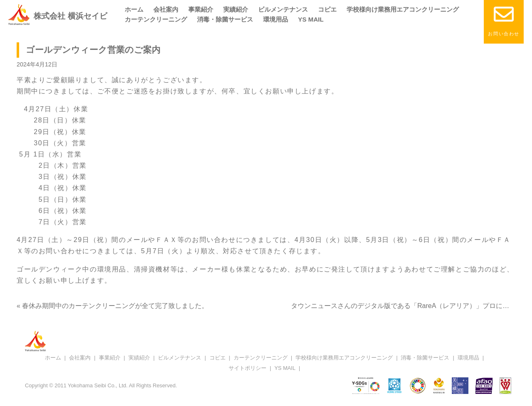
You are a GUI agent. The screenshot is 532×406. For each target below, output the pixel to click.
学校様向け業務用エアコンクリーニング (403, 9)
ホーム (134, 9)
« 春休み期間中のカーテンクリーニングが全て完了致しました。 (112, 306)
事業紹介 (201, 9)
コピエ (327, 9)
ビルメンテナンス (283, 9)
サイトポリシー (248, 368)
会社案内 (166, 9)
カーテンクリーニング (156, 19)
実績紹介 (236, 9)
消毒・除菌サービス (225, 19)
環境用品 (276, 19)
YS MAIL (311, 19)
